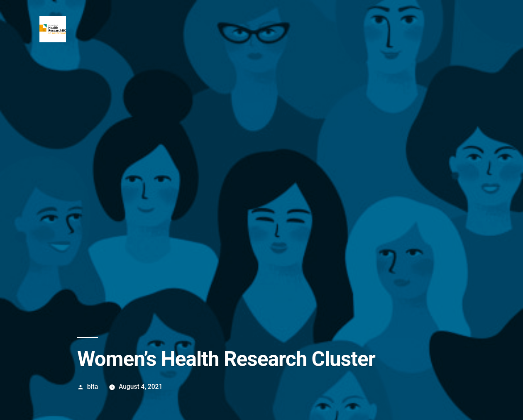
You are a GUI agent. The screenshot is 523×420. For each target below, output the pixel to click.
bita (93, 387)
